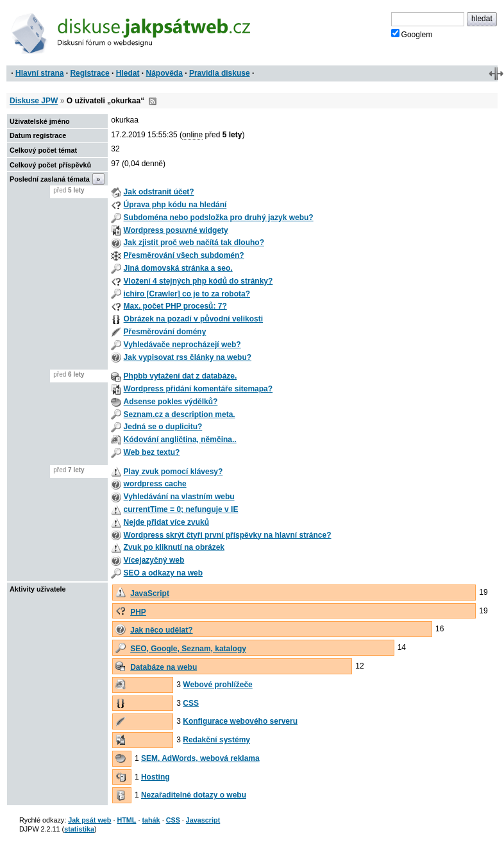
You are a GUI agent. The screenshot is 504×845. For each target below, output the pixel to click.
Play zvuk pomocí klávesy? (173, 472)
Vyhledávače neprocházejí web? (182, 345)
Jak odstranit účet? (159, 192)
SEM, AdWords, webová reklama (200, 758)
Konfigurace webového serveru (240, 721)
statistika (79, 829)
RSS (153, 101)
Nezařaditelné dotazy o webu (194, 795)
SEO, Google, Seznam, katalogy (188, 649)
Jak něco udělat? (161, 630)
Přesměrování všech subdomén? (184, 255)
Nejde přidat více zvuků (166, 522)
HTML (126, 820)
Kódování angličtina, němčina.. (180, 440)
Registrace (89, 73)
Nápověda (164, 73)
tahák (151, 820)
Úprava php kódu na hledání (175, 205)
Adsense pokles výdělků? (171, 402)
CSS (191, 703)
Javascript (203, 820)
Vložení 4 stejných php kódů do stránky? (198, 281)
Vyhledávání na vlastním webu (179, 497)
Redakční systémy (216, 740)
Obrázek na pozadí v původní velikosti (193, 319)
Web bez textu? (152, 452)
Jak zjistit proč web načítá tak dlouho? (194, 243)
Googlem (412, 34)
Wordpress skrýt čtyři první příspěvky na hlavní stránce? (228, 535)
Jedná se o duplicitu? (163, 427)
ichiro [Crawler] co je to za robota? (187, 294)
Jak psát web (89, 820)
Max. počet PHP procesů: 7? (175, 306)
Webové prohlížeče (217, 685)
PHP (138, 612)
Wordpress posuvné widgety (176, 230)
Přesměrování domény (165, 332)
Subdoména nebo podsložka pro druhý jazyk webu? (219, 218)
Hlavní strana (39, 73)
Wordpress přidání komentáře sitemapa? (198, 389)
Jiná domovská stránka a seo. (178, 268)
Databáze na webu (164, 667)
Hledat (128, 73)
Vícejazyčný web (154, 560)
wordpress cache (155, 484)
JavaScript (150, 593)
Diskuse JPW (34, 101)
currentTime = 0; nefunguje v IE (181, 509)
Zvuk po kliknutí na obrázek (174, 547)
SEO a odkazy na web (163, 573)
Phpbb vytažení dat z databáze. (181, 376)
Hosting (155, 777)
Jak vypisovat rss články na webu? (188, 357)
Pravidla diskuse (220, 73)
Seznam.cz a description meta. (180, 414)
